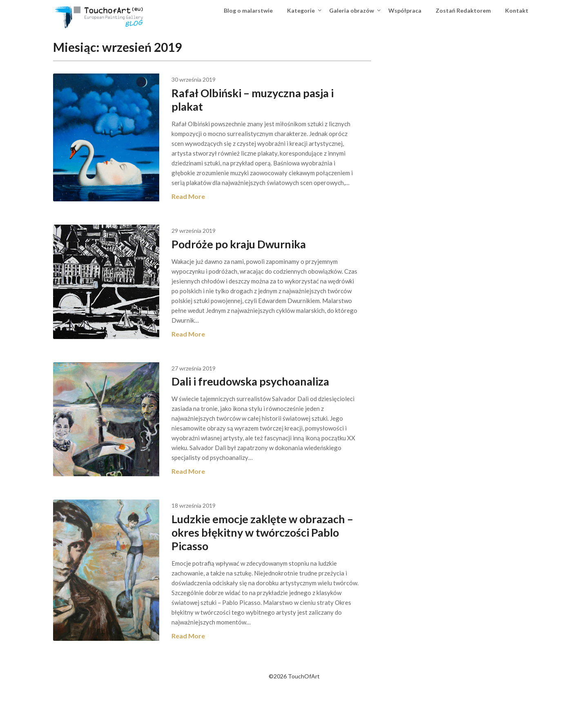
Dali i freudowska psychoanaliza (276, 401)
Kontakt (517, 10)
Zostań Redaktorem (463, 10)
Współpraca (405, 10)
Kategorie (301, 10)
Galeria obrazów (352, 10)
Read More (209, 206)
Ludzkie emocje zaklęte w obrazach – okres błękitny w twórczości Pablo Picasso (264, 562)
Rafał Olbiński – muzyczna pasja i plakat (274, 99)
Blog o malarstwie (248, 10)
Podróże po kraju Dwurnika (263, 254)
